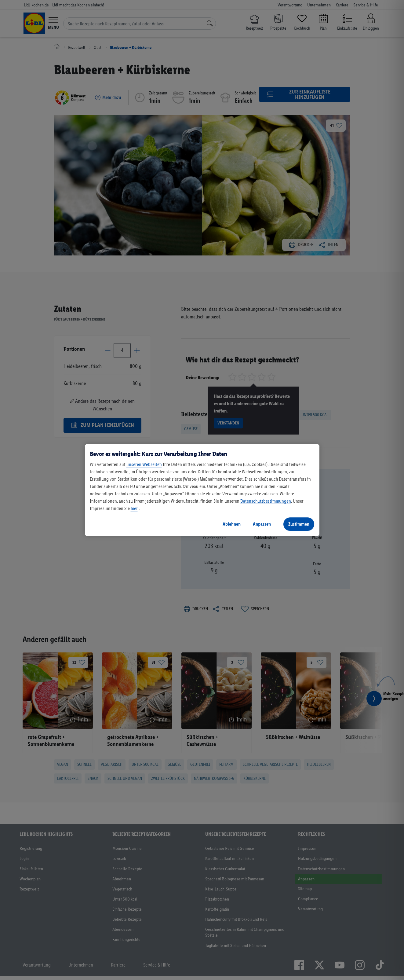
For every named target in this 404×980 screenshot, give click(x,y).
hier (134, 508)
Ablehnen (232, 524)
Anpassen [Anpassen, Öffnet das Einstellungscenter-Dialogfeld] (262, 524)
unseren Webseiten (144, 464)
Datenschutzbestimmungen (266, 501)
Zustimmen (299, 524)
